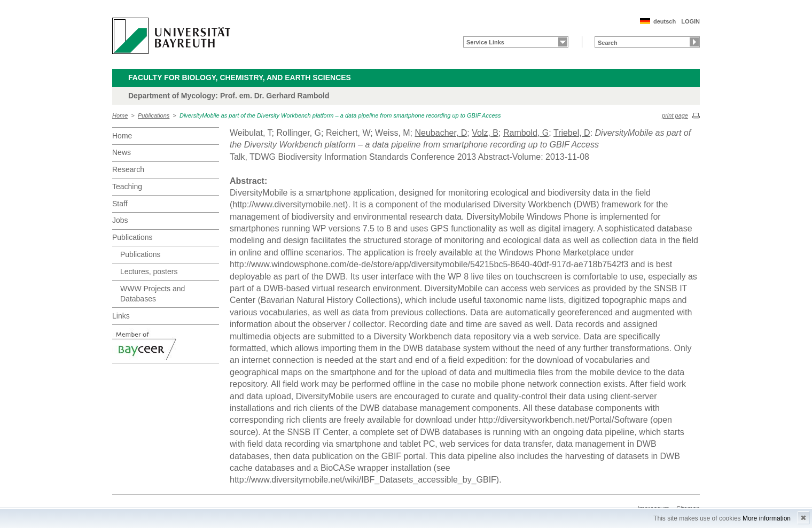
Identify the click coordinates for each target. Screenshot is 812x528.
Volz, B (485, 133)
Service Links (485, 42)
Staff (120, 204)
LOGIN (690, 21)
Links (121, 316)
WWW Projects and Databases (153, 294)
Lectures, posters (149, 271)
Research (128, 169)
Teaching (127, 187)
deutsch (665, 21)
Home (120, 115)
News (122, 152)
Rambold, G (526, 133)
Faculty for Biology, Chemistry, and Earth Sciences (240, 77)
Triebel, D (572, 133)
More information (767, 518)
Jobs (120, 220)
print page (675, 115)
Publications (154, 115)
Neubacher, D (441, 133)
